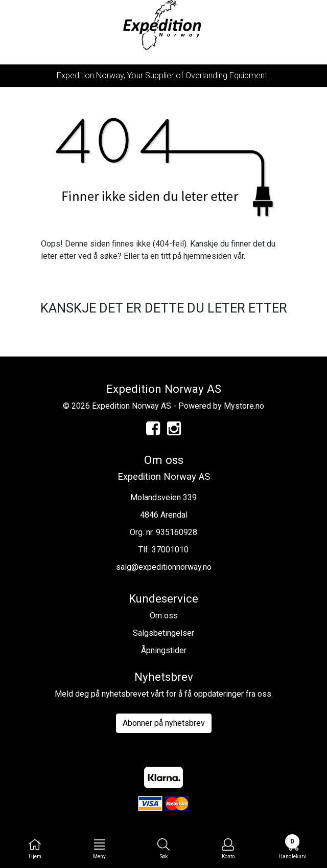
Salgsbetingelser (163, 633)
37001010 (170, 550)
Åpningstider (164, 650)
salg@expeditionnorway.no (164, 567)
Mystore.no (244, 406)
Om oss (164, 616)
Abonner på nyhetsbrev (164, 723)
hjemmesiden (207, 256)
